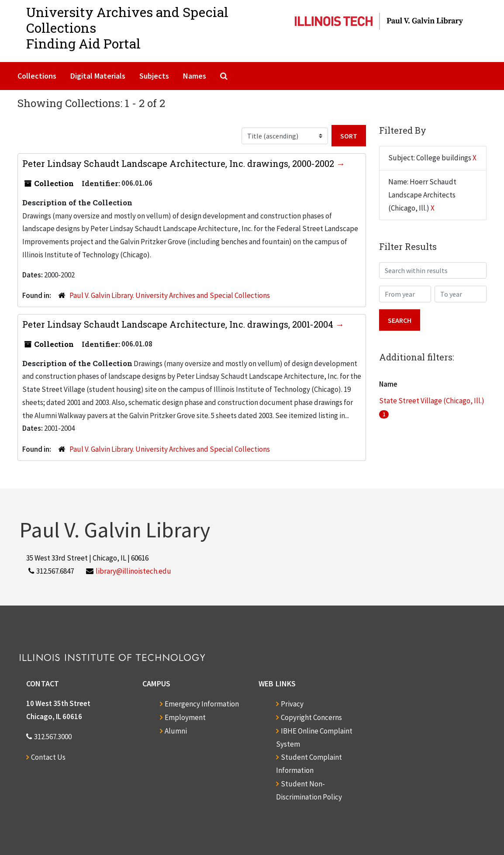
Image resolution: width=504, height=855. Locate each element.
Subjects (154, 76)
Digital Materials (98, 76)
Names (195, 76)
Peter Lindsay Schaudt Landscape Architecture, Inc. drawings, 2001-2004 (179, 324)
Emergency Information (202, 704)
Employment (185, 717)
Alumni (176, 731)
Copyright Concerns (311, 717)
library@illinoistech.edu (133, 571)
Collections (37, 76)
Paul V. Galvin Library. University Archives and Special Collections (170, 295)
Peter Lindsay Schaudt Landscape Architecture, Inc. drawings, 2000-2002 (179, 163)
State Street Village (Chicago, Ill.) (432, 401)
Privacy (292, 704)
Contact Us (48, 757)
